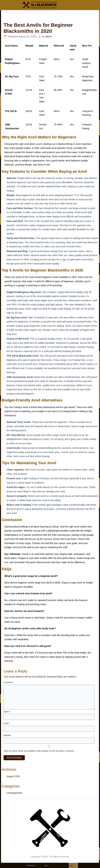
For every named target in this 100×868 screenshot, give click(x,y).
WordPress (40, 865)
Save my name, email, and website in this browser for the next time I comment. (39, 751)
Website (7, 735)
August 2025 (13, 776)
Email (7, 724)
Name (7, 712)
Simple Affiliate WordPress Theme (61, 865)
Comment (9, 682)
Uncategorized (14, 793)
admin (48, 37)
